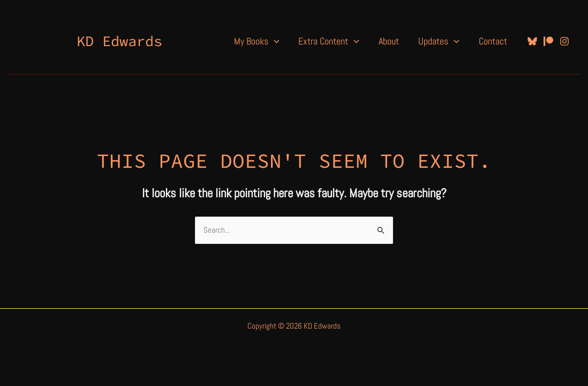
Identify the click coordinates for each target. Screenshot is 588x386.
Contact (493, 41)
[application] (274, 41)
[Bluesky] (532, 41)
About (389, 41)
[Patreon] (548, 41)
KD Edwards (119, 41)
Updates (439, 41)
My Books (257, 41)
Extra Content (329, 41)
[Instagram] (564, 41)
